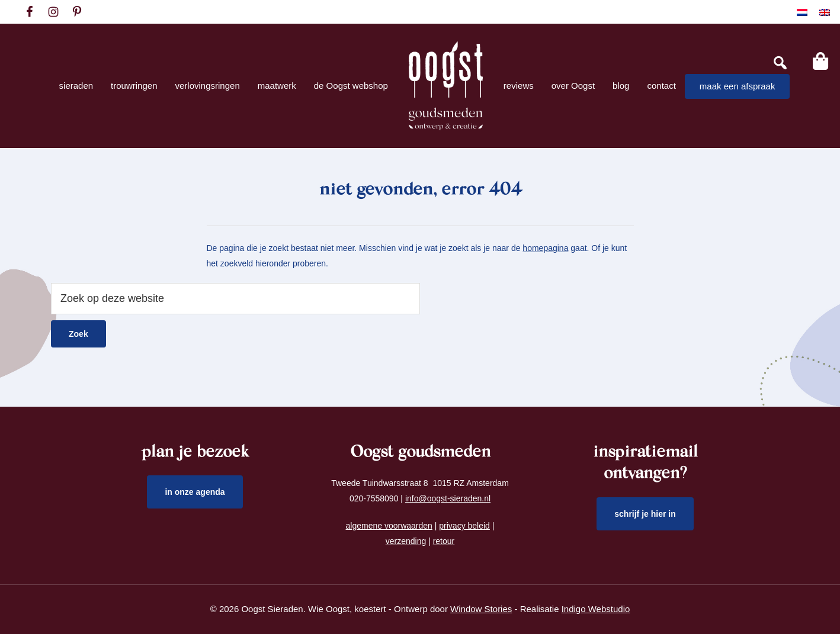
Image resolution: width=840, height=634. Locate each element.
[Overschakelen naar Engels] (825, 12)
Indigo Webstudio (596, 609)
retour (444, 541)
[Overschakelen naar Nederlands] (802, 12)
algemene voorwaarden (389, 526)
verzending (406, 541)
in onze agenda (195, 492)
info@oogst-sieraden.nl (448, 498)
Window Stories (481, 609)
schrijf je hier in (645, 514)
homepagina (545, 248)
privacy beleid (464, 526)
